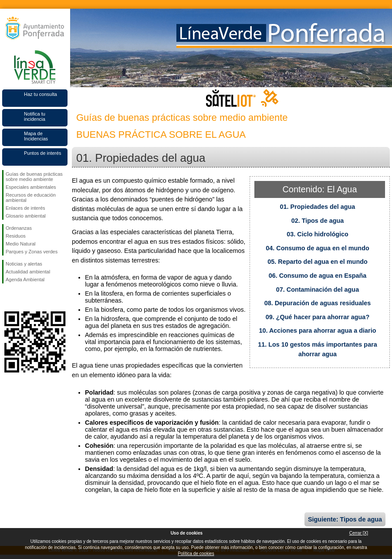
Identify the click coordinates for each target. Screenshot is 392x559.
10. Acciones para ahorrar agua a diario (317, 331)
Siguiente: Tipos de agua (345, 519)
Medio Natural (20, 244)
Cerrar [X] (359, 533)
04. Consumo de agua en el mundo (317, 248)
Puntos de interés (43, 153)
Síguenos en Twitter (22, 297)
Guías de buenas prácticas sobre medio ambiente (34, 177)
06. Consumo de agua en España (318, 276)
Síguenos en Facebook (7, 297)
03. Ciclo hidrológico (318, 234)
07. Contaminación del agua (318, 290)
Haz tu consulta (41, 94)
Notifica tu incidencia (35, 116)
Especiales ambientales (31, 187)
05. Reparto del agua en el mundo (318, 262)
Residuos (16, 236)
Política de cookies (196, 554)
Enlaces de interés (25, 208)
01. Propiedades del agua (318, 207)
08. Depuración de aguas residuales (318, 303)
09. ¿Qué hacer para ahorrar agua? (318, 317)
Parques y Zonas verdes (32, 252)
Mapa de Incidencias (36, 136)
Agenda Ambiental (25, 279)
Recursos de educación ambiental (31, 198)
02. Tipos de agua (318, 221)
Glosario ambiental (26, 216)
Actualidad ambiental (28, 272)
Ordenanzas (19, 228)
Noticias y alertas (24, 264)
